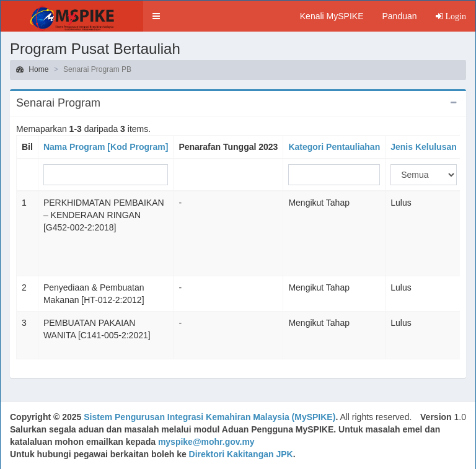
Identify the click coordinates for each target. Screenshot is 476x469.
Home (32, 69)
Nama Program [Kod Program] (106, 147)
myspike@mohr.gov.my (206, 442)
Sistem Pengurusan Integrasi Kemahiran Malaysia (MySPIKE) (209, 417)
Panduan (399, 16)
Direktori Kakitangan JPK (241, 454)
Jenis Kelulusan (424, 147)
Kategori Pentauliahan (334, 147)
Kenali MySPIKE (332, 16)
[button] (156, 16)
